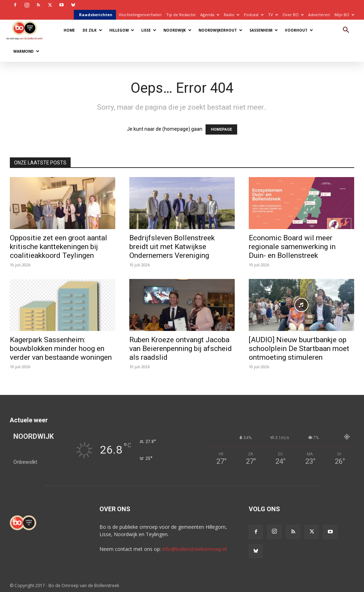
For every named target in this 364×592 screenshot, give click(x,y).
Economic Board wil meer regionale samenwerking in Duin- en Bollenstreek (292, 247)
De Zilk (92, 30)
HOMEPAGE (221, 129)
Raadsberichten (96, 15)
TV (273, 15)
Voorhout (299, 30)
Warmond (26, 51)
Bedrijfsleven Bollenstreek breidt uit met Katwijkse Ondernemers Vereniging (172, 247)
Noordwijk (177, 30)
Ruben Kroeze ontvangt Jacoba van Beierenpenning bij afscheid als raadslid (181, 349)
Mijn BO (344, 15)
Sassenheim (264, 30)
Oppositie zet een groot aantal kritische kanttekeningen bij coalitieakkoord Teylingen (58, 247)
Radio (232, 15)
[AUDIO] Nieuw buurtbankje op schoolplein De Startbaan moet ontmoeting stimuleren (299, 349)
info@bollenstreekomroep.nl (194, 549)
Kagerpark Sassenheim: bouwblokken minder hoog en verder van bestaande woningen (61, 349)
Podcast (254, 15)
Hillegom (122, 30)
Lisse (149, 30)
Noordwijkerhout (220, 30)
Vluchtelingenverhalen (140, 15)
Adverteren (319, 15)
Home (69, 30)
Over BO (293, 15)
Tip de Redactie (181, 15)
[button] (346, 31)
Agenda (210, 15)
